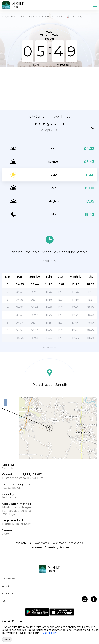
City (22, 17)
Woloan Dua (24, 543)
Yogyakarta (76, 543)
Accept (7, 639)
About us (7, 586)
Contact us (8, 593)
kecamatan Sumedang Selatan (50, 547)
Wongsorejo (42, 543)
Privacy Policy (48, 633)
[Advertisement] (49, 88)
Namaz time (9, 579)
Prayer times (9, 17)
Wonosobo (59, 543)
